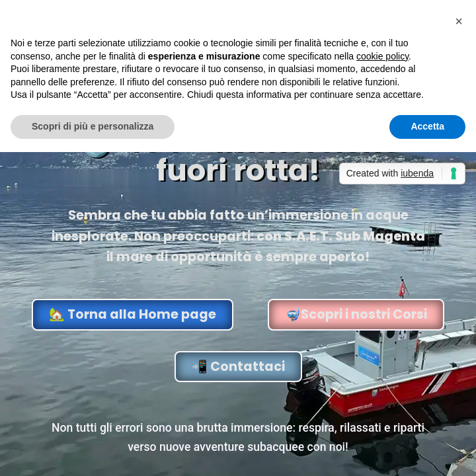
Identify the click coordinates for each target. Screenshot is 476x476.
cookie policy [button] (382, 56)
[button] (459, 21)
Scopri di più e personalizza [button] (93, 126)
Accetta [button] (427, 126)
